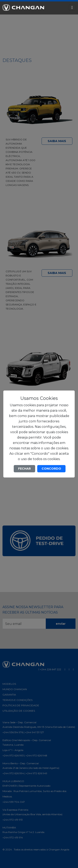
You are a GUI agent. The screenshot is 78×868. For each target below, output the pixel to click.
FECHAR (24, 469)
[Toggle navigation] (72, 7)
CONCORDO (51, 469)
